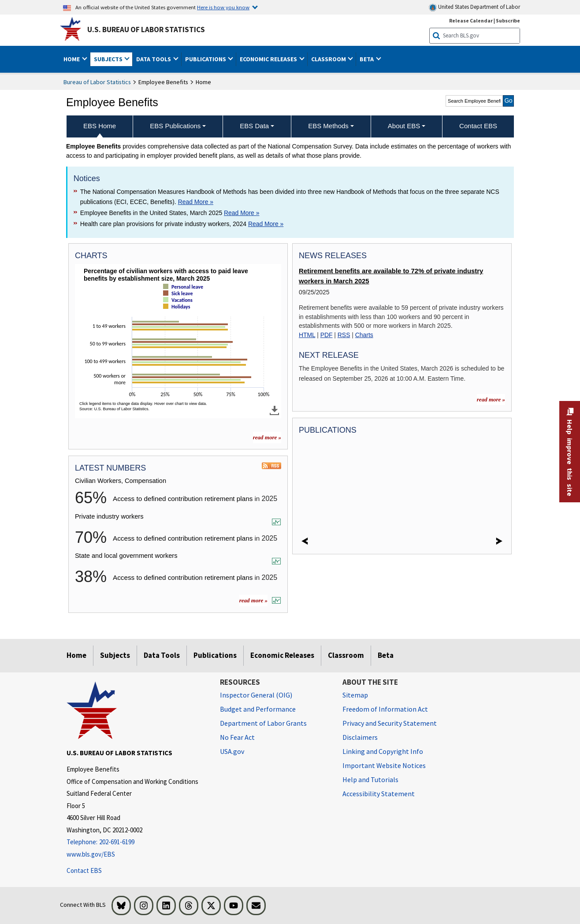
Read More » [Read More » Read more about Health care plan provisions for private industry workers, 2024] (266, 224)
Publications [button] (206, 59)
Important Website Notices (384, 765)
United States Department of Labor (474, 7)
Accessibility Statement (379, 794)
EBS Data (254, 126)
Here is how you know (223, 7)
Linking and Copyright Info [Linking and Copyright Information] (383, 751)
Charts (364, 335)
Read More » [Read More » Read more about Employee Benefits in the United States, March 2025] (242, 213)
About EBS (404, 126)
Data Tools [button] (154, 59)
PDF (327, 335)
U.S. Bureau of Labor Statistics (146, 30)
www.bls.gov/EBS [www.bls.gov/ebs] (91, 854)
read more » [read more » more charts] (267, 437)
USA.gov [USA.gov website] (232, 751)
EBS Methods (328, 126)
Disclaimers (360, 737)
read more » (253, 600)
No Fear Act (237, 737)
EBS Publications (175, 126)
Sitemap (355, 695)
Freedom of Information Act (385, 709)
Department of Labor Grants (263, 723)
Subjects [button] (109, 59)
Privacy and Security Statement (390, 723)
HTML (307, 335)
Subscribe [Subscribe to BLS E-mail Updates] (508, 20)
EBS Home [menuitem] (100, 126)
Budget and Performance (258, 709)
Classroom (346, 655)
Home (76, 655)
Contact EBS (84, 870)
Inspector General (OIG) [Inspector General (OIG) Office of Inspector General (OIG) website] (256, 695)
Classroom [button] (329, 59)
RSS (344, 335)
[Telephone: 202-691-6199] (137, 842)
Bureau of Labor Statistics (97, 82)
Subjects (115, 655)
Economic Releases (282, 655)
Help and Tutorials (370, 779)
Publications (215, 655)
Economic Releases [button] (269, 59)
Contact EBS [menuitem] (478, 126)
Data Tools (162, 655)
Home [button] (72, 59)
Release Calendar (471, 20)
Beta (386, 655)
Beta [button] (367, 59)
